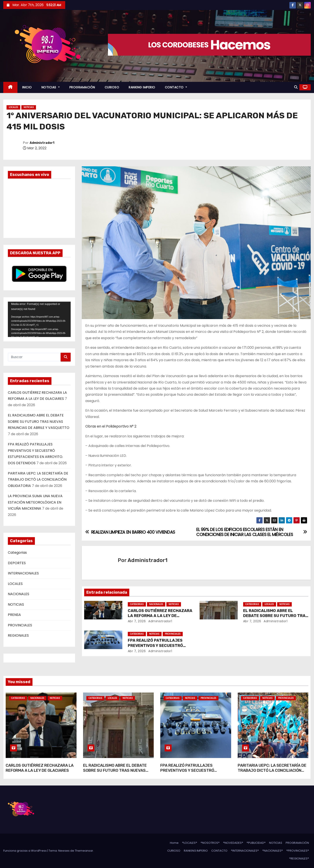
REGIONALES (18, 635)
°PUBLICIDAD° (256, 843)
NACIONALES (19, 594)
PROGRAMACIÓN (82, 87)
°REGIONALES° (299, 859)
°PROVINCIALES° (298, 851)
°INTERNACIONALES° (245, 851)
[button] (296, 87)
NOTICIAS (51, 87)
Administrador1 (42, 143)
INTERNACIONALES (23, 573)
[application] (39, 319)
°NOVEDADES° (233, 843)
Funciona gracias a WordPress (25, 851)
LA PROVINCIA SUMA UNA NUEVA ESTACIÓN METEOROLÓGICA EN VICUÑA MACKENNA (35, 502)
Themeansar (84, 851)
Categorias (17, 553)
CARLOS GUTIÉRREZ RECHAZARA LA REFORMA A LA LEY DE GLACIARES (160, 616)
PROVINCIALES (20, 625)
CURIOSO (112, 87)
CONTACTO (176, 87)
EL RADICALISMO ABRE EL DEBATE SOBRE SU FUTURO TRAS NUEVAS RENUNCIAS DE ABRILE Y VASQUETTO (39, 421)
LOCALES (13, 107)
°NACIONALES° (273, 851)
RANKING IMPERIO (142, 87)
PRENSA (14, 615)
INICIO (27, 87)
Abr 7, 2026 (137, 621)
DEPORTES (17, 563)
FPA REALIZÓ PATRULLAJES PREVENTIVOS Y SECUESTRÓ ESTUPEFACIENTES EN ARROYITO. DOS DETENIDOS (192, 773)
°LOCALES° (190, 843)
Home (174, 843)
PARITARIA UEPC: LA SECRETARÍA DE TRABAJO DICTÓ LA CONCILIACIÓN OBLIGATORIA (38, 480)
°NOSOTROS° (210, 843)
